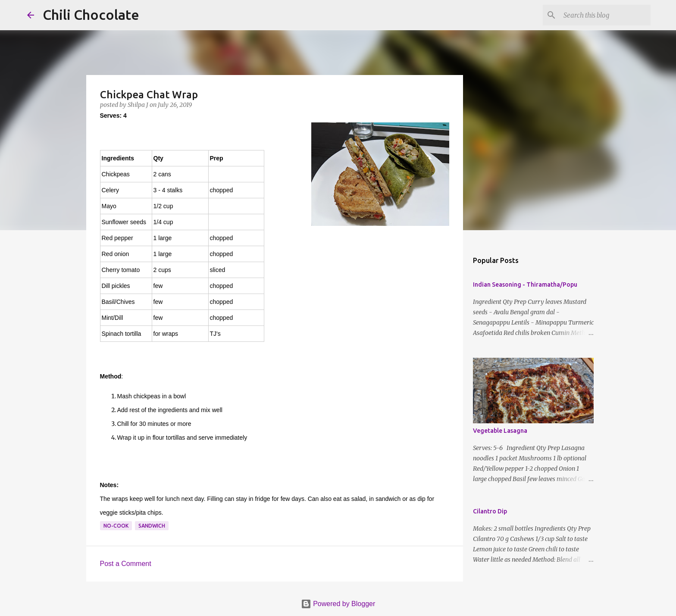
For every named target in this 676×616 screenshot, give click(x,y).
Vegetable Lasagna (500, 431)
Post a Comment (126, 564)
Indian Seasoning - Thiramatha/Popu (525, 285)
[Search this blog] (605, 15)
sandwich (152, 526)
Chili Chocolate (91, 15)
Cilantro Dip (490, 511)
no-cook (116, 526)
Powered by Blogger (338, 604)
